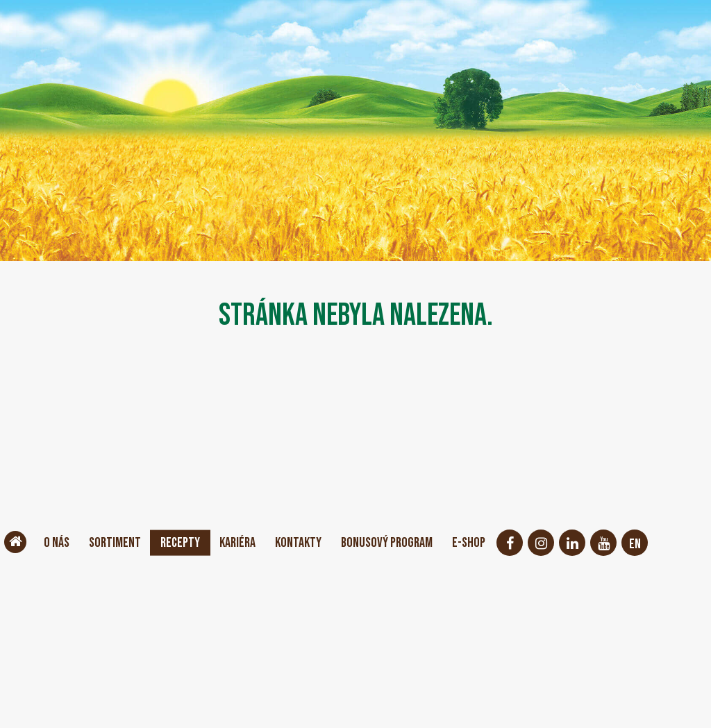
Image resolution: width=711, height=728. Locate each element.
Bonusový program (387, 543)
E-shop (469, 543)
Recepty (180, 543)
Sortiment (115, 543)
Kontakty (298, 543)
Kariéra (237, 543)
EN (635, 544)
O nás (57, 543)
